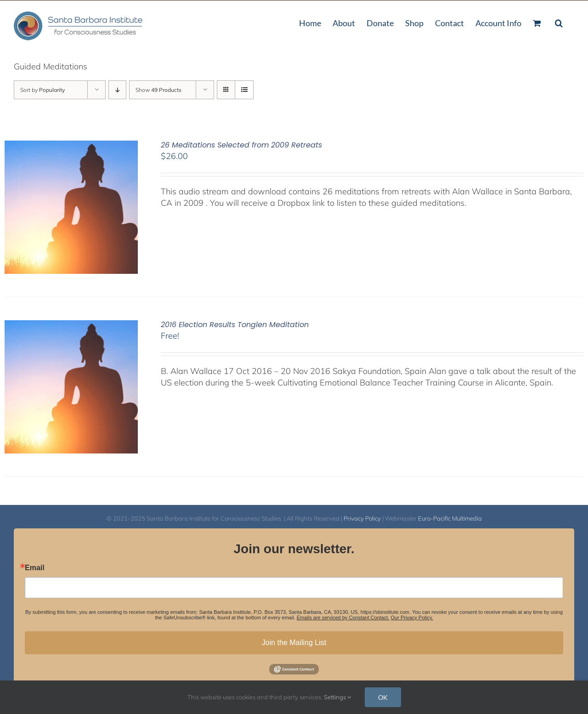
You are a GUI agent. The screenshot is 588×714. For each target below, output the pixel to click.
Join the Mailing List (294, 643)
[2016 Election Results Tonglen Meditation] (71, 326)
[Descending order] (117, 90)
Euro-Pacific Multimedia (450, 518)
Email (35, 568)
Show (158, 90)
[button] (559, 22)
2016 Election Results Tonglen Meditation (235, 325)
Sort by (42, 90)
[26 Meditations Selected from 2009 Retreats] (71, 146)
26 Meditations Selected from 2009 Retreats (241, 145)
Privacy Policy (362, 518)
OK (383, 697)
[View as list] (244, 90)
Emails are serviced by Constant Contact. (343, 618)
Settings (337, 697)
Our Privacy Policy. (412, 618)
